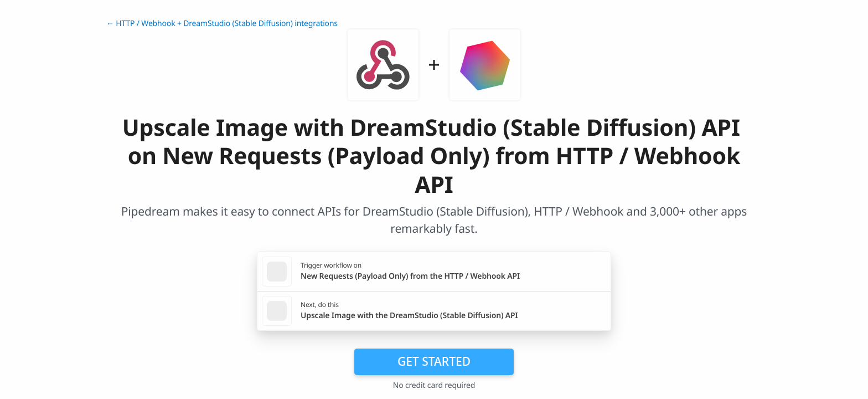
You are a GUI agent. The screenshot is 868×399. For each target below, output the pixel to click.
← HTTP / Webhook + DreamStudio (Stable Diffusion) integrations (222, 24)
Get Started (434, 361)
